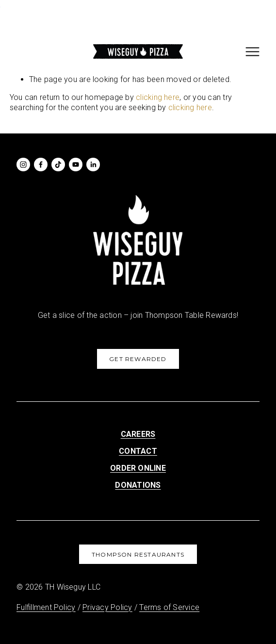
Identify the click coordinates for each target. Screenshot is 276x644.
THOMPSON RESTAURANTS (138, 554)
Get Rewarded (138, 359)
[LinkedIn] (93, 165)
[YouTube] (76, 165)
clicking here (158, 97)
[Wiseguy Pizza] (23, 165)
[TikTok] (58, 165)
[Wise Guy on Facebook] (41, 165)
